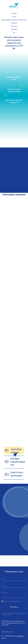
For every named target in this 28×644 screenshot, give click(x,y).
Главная (14, 13)
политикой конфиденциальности (19, 615)
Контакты (14, 26)
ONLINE (14, 29)
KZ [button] (14, 33)
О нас (14, 17)
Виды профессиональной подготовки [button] (14, 20)
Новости (14, 23)
